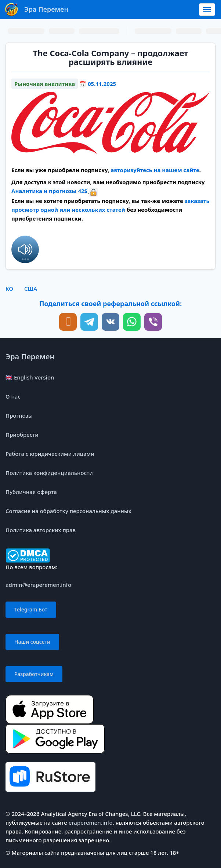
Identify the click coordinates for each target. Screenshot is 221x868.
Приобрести (22, 435)
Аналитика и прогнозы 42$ (49, 191)
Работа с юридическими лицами (50, 454)
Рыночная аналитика (45, 84)
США (31, 288)
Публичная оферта (31, 492)
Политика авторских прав (41, 530)
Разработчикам (34, 674)
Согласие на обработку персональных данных (68, 511)
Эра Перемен (30, 357)
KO (9, 288)
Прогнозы (19, 415)
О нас (13, 396)
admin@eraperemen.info (38, 585)
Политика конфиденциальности (49, 473)
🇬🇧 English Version (30, 377)
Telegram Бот (31, 609)
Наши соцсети (32, 642)
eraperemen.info (91, 822)
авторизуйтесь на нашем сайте (155, 170)
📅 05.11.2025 (98, 84)
